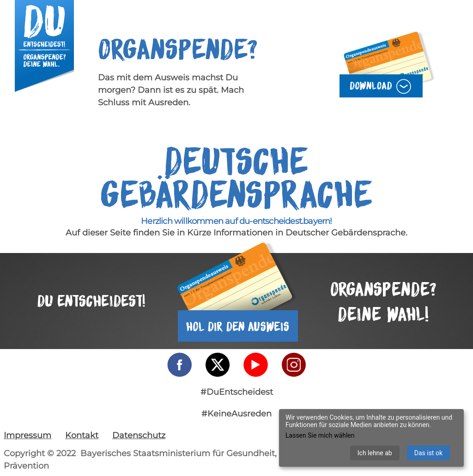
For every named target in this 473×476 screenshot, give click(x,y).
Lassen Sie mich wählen (320, 435)
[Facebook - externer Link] (179, 365)
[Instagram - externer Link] (294, 365)
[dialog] (371, 438)
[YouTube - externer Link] (256, 365)
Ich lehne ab (375, 453)
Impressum (27, 435)
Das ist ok (428, 453)
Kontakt (82, 435)
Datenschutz (139, 435)
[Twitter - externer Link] (218, 365)
